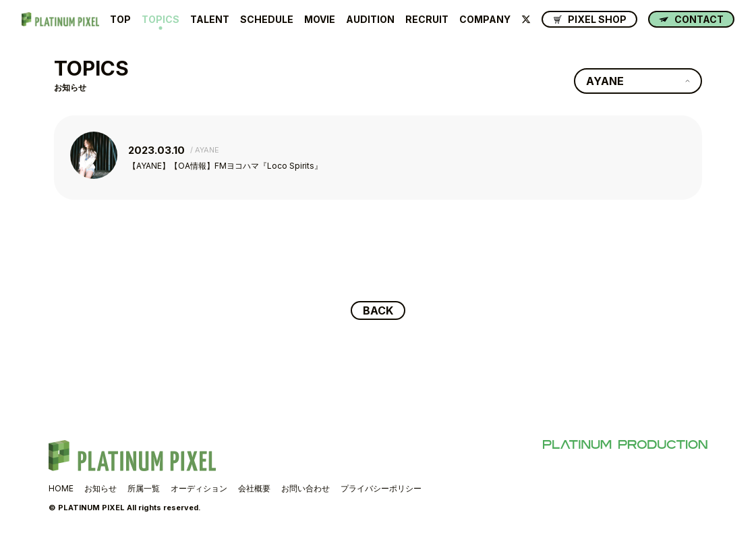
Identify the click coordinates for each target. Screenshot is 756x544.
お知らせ (100, 488)
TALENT (210, 20)
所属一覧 (144, 488)
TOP (120, 20)
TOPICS (161, 20)
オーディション (199, 488)
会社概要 (254, 488)
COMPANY (485, 20)
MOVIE (320, 20)
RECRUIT (427, 20)
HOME (61, 488)
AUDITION (370, 20)
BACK (378, 310)
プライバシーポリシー (381, 488)
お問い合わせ (306, 488)
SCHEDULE (267, 20)
